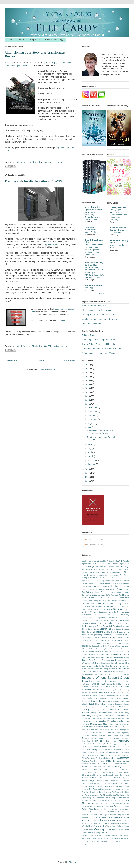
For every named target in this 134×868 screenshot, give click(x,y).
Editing (126, 635)
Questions (111, 752)
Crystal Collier (102, 626)
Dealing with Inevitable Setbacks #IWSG (34, 181)
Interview (108, 681)
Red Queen (91, 758)
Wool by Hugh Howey (90, 823)
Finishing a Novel (114, 646)
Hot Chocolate (104, 666)
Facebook (90, 643)
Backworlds (100, 575)
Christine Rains (112, 606)
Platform (112, 747)
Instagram (99, 681)
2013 (88, 469)
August (91, 423)
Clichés (109, 609)
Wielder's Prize (121, 817)
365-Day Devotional (89, 561)
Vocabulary (112, 812)
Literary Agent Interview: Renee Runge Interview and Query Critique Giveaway (118, 215)
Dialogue (125, 629)
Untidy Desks (87, 812)
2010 (88, 481)
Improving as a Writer (111, 672)
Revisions (117, 761)
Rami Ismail (86, 755)
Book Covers (104, 589)
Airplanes (109, 564)
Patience (93, 738)
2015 (88, 400)
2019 (88, 384)
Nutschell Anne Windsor (100, 730)
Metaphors (92, 718)
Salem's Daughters (89, 767)
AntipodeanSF (87, 569)
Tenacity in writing (96, 786)
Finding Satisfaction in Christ (97, 646)
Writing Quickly (117, 836)
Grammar (109, 657)
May (90, 448)
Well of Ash (87, 815)
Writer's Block (99, 826)
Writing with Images (119, 838)
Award (85, 575)
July (90, 427)
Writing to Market (104, 838)
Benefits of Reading (96, 581)
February (92, 460)
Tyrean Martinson (101, 809)
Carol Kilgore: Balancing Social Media (99, 340)
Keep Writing (116, 695)
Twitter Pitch (87, 809)
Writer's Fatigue (123, 826)
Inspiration (88, 681)
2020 (88, 380)
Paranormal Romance (121, 735)
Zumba (85, 844)
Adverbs (126, 561)
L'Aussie (126, 698)
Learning (103, 701)
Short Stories (87, 775)
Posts (88, 540)
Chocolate (91, 606)
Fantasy (113, 643)
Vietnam (96, 812)
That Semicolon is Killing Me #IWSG (98, 310)
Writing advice (112, 830)
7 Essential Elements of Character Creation (101, 349)
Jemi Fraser (104, 693)
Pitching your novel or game (119, 744)
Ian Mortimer (91, 672)
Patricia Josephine (104, 738)
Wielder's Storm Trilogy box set (116, 820)
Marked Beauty (123, 713)
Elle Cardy (112, 637)
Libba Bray (125, 701)
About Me (21, 40)
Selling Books (87, 772)
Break (97, 592)
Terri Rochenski (111, 786)
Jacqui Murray (108, 690)
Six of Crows (124, 775)
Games (115, 652)
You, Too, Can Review (92, 324)
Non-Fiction (86, 730)
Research (125, 758)
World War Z (124, 823)
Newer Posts (13, 360)
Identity (99, 672)
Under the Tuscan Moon (119, 809)
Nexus (120, 727)
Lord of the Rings (103, 707)
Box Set (85, 592)
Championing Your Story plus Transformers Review (100, 432)
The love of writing (103, 792)
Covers (85, 623)
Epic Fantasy (94, 640)
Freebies (126, 649)
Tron (112, 806)
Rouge (100, 764)
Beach (117, 575)
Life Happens (91, 288)
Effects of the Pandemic (91, 638)
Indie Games (100, 674)
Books (120, 589)
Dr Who (114, 632)
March (91, 456)
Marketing (87, 715)
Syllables (107, 784)
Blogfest (105, 586)
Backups (92, 575)
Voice (119, 812)
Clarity (102, 609)
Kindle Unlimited (100, 698)
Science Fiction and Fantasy (98, 769)
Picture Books (87, 744)
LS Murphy (114, 707)
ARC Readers (112, 569)
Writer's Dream (111, 826)
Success (105, 781)
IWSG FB (96, 684)
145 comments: (60, 346)
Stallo (97, 778)
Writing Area (124, 830)
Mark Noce (112, 713)
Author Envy (113, 572)
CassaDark (101, 598)
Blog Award (86, 586)
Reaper (111, 755)
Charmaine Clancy (114, 604)
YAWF (98, 841)
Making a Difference (98, 713)
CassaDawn (112, 598)
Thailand (85, 789)
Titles (113, 803)
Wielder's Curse (89, 818)
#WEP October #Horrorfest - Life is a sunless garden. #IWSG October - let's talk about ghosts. (94, 272)
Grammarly (119, 657)
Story (115, 778)
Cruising (93, 626)
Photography (123, 741)
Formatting (101, 649)
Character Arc (123, 601)
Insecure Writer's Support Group (118, 229)
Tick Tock (118, 801)
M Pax (106, 710)
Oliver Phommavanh (108, 733)
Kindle (89, 698)
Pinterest (96, 744)
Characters (100, 603)
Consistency (87, 621)
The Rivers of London (108, 795)
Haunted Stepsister (118, 663)
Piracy (102, 744)
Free (113, 649)
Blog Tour (96, 586)
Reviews (109, 761)
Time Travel (99, 803)
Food (95, 649)
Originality (125, 733)
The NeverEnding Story (120, 792)
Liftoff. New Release (98, 704)
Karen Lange (106, 695)
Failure (98, 643)
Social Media (88, 778)
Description (105, 629)
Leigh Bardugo (114, 701)
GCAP (121, 652)
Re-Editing (95, 755)
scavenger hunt (104, 767)
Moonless (103, 721)
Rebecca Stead (120, 755)
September (93, 419)
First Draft (125, 646)
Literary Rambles (118, 207)
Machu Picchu (116, 710)
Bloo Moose (124, 586)
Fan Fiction (105, 643)
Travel (103, 806)
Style (92, 781)
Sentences (97, 772)
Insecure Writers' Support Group (106, 678)
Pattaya (126, 738)
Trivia (108, 806)
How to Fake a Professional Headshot (99, 344)
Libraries (85, 704)
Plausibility (121, 747)
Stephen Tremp (106, 778)
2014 (88, 404)
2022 (88, 372)
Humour (123, 669)
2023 (88, 369)
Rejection (116, 758)
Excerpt (110, 640)
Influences (112, 674)
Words (106, 823)
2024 (88, 365)
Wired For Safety (92, 232)
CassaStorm (124, 598)
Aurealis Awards (93, 572)
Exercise (117, 640)
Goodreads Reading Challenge (93, 657)
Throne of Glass (106, 801)
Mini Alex (125, 718)
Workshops (114, 823)
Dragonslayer (92, 635)
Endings (85, 640)
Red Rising (100, 758)
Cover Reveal (123, 621)
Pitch (106, 744)
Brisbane (104, 592)
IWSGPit (104, 687)
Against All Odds (88, 564)
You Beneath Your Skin (110, 841)
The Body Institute (97, 789)
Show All (102, 293)
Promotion (118, 749)
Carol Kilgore (124, 595)
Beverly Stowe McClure (91, 583)
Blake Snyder (117, 583)
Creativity (108, 623)
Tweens (120, 806)
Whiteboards (113, 815)
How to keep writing (117, 666)
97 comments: (60, 162)
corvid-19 (113, 621)
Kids (84, 698)
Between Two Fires (122, 581)
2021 (88, 377)
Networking (99, 727)
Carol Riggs (88, 598)
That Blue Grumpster (90, 229)
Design (113, 629)
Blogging (114, 586)
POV (84, 750)
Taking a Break (89, 335)
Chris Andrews (100, 606)
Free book (119, 649)
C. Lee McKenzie (99, 595)
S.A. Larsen (114, 764)
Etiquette (103, 640)
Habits (98, 663)
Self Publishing (123, 769)
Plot (127, 747)
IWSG (31, 63)
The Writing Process (114, 798)
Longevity (93, 707)
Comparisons (87, 618)
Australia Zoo (104, 572)
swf (101, 784)
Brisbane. (126, 592)
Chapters (114, 601)
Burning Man (87, 595)
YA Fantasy (91, 841)
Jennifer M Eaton (118, 693)
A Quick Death (112, 561)
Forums (108, 649)
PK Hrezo (86, 747)
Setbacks (104, 772)
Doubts (107, 632)
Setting (111, 772)
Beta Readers (109, 581)
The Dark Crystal (88, 792)
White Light (103, 815)
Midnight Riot (116, 718)
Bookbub (113, 589)
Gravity (126, 657)
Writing (99, 829)
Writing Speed (92, 838)
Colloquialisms (100, 615)
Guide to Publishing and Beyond (108, 660)
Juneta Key (96, 695)
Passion (86, 738)
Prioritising (92, 749)
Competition (100, 618)
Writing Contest (101, 833)
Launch (95, 701)
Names (126, 724)
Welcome (126, 812)
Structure (86, 781)
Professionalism (105, 750)
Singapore (116, 775)
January (91, 464)
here (64, 320)
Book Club (94, 589)
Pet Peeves (111, 741)
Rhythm (85, 764)
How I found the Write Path (94, 306)
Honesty (89, 666)
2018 (88, 388)
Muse (100, 724)
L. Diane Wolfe (114, 698)
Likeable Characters (115, 704)
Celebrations (87, 601)
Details (119, 629)
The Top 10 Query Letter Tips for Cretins (100, 315)
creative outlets (96, 623)
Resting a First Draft (90, 761)
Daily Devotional (115, 626)
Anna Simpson (101, 567)
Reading (103, 755)
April (90, 452)
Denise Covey (93, 629)
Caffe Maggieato (112, 595)
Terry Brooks (124, 786)
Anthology (124, 566)
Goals (126, 654)
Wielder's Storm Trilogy (54, 40)
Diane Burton (87, 632)
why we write (124, 815)
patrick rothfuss (118, 738)
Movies (94, 724)
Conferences (112, 618)
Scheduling (116, 766)
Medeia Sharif (117, 716)
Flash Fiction (87, 649)
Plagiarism (95, 747)
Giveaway (118, 654)
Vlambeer (103, 812)
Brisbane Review (115, 592)
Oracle (118, 733)
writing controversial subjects (118, 833)
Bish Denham (106, 583)
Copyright (96, 621)
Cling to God (35, 40)
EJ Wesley (103, 638)
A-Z (120, 561)
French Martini (87, 652)
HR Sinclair (114, 669)
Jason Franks (120, 690)
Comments (112, 615)
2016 (88, 396)
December (93, 407)
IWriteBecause (118, 681)
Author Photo (124, 572)
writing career (88, 833)
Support (120, 781)
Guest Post (87, 660)
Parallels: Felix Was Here (101, 735)
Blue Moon (86, 589)
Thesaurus (93, 801)
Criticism (117, 623)
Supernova (113, 781)
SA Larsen (124, 764)
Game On (107, 652)
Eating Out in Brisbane (106, 635)
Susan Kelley (94, 784)
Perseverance (98, 741)
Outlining (86, 735)
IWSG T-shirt (94, 687)
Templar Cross (117, 784)
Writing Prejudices (89, 836)
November (93, 412)
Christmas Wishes (93, 609)
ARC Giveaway (99, 569)
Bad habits (109, 575)
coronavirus (105, 621)
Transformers (95, 806)
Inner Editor (123, 674)
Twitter (126, 806)
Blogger (72, 862)
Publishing (95, 752)
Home (10, 40)
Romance (93, 764)
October (91, 415)
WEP (95, 815)
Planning (104, 747)
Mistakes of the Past (90, 721)
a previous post (52, 244)
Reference (108, 758)
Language (86, 701)
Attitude (121, 569)
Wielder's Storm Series (93, 820)
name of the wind (116, 724)
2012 (88, 473)
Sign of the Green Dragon (102, 775)
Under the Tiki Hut (94, 285)
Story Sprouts (124, 778)
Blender (126, 583)
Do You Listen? (116, 232)
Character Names (89, 604)
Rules (106, 764)
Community (124, 615)
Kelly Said (125, 695)
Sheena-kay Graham (121, 772)
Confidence (124, 618)
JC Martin (93, 693)
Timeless (107, 803)
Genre (109, 655)
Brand (92, 592)
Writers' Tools (88, 830)
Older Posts (70, 360)
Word (101, 823)
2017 (88, 392)
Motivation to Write (115, 721)
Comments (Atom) (47, 369)
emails (120, 638)
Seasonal (113, 769)
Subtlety (98, 781)
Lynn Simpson (96, 710)
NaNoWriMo (88, 727)
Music (106, 724)
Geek (127, 652)
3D (98, 561)
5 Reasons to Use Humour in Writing (98, 353)
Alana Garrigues (119, 564)
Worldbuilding (87, 826)
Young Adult (124, 841)
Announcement (113, 567)
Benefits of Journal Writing (106, 578)
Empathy (126, 638)
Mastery (95, 716)
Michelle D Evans (103, 718)
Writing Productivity (104, 836)
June (90, 444)
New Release (110, 727)
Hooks (96, 666)
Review (101, 761)
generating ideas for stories (94, 655)
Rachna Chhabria (122, 752)
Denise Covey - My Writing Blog (94, 264)
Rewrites (125, 761)
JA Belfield (97, 690)
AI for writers (100, 564)
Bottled (126, 589)
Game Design (98, 652)
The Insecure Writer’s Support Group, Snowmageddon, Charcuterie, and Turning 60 (94, 250)
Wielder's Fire (105, 818)
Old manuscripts (94, 733)
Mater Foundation (105, 716)
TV (115, 806)
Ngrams (126, 727)
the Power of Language (91, 795)
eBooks (119, 635)
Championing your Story (102, 601)
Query (103, 752)
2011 (88, 477)
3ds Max (103, 561)
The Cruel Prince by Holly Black (117, 789)
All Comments (91, 545)
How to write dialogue (102, 669)
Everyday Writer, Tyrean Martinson (94, 208)
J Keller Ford (114, 687)
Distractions (98, 632)
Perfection (86, 741)
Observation (114, 730)
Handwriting (106, 663)
